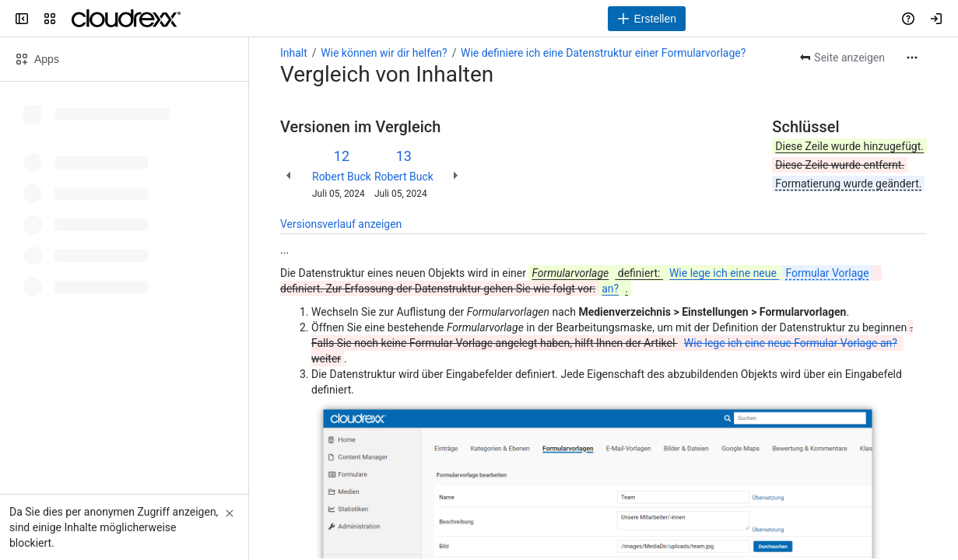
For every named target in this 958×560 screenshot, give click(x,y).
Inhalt (294, 53)
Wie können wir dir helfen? (384, 53)
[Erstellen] (647, 19)
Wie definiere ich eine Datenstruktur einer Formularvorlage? (603, 53)
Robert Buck (342, 177)
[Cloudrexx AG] (126, 19)
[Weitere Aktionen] (912, 58)
